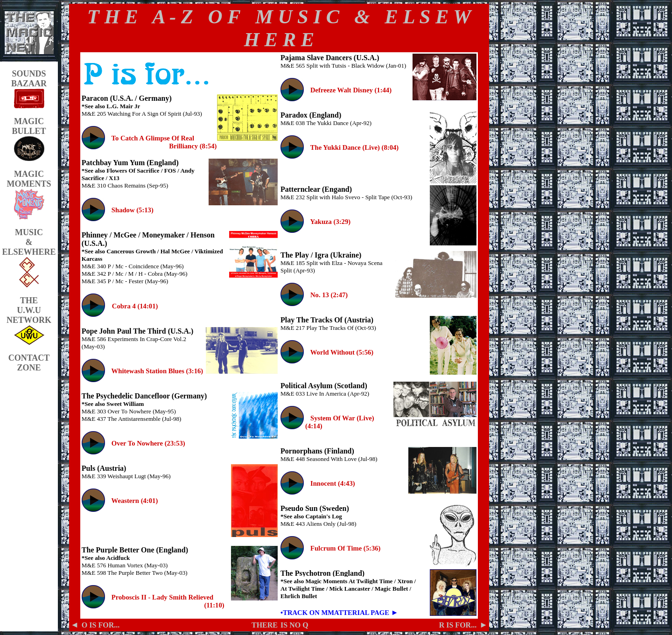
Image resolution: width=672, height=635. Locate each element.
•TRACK (294, 613)
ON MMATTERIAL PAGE (349, 613)
